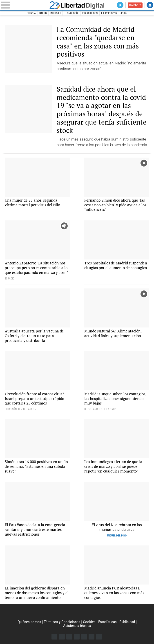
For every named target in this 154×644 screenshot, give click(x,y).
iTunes (99, 637)
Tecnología (71, 13)
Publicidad (127, 622)
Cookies (89, 622)
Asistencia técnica (77, 626)
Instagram (69, 637)
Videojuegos (90, 13)
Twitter (62, 637)
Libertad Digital (77, 5)
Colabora (135, 5)
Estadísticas (107, 622)
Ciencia (31, 13)
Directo (120, 5)
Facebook (54, 637)
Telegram (92, 637)
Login (150, 5)
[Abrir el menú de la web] (23, 5)
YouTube (77, 637)
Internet (56, 13)
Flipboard (84, 637)
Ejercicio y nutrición (114, 13)
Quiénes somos (29, 622)
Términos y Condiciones (62, 622)
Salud (43, 13)
